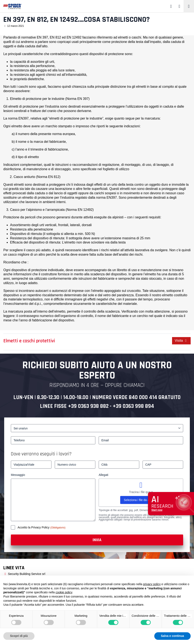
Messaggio (18, 475)
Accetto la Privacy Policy (34, 527)
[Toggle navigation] (189, 6)
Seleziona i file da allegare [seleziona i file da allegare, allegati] (141, 500)
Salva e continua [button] (172, 636)
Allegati (103, 475)
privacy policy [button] (152, 584)
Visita (181, 341)
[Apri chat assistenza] (171, 504)
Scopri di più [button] (19, 636)
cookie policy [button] (64, 592)
